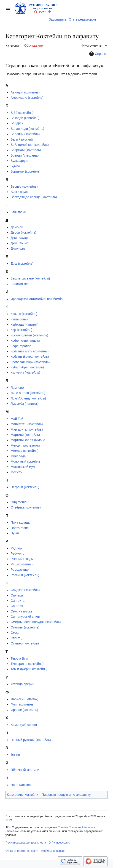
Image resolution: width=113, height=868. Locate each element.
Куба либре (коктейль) (27, 367)
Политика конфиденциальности (26, 843)
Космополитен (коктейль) (29, 335)
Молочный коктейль (25, 461)
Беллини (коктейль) (25, 134)
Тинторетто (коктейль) (27, 664)
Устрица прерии (22, 684)
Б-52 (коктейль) (22, 113)
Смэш (15, 633)
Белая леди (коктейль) (27, 129)
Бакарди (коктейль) (25, 118)
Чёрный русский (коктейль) (31, 740)
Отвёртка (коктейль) (26, 507)
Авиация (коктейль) (25, 92)
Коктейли (31, 795)
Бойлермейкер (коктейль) (30, 145)
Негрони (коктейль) (25, 487)
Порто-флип (20, 528)
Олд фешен (19, 502)
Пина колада (20, 522)
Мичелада (18, 456)
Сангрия (17, 606)
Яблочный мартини (25, 770)
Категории (14, 795)
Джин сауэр (19, 238)
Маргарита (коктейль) (27, 429)
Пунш (15, 533)
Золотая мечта (22, 284)
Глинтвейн (18, 212)
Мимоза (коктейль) (24, 451)
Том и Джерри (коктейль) (29, 669)
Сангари (17, 595)
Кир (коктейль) (21, 330)
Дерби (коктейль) (23, 232)
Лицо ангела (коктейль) (28, 393)
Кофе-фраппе (21, 346)
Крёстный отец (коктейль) (30, 357)
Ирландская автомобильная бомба (36, 299)
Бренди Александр (24, 155)
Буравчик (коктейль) (25, 171)
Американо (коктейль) (27, 98)
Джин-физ (18, 248)
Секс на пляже (21, 611)
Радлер (16, 548)
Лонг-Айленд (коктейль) (28, 398)
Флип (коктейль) (23, 704)
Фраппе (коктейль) (24, 710)
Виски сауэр (19, 192)
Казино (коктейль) (24, 314)
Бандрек (17, 123)
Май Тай (17, 419)
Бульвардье (19, 161)
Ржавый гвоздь (22, 559)
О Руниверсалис (59, 843)
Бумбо (15, 166)
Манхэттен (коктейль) (27, 424)
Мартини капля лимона (28, 440)
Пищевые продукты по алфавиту (66, 795)
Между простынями (25, 445)
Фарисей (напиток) (24, 699)
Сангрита (17, 601)
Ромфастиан (20, 570)
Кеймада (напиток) (24, 325)
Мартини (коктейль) (25, 435)
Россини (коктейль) (25, 575)
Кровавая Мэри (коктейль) (30, 362)
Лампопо (17, 388)
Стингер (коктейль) (25, 643)
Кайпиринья (19, 319)
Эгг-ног (16, 755)
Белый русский (22, 139)
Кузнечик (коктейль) (25, 373)
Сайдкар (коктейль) (25, 590)
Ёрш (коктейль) (22, 264)
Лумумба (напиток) (24, 404)
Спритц (16, 638)
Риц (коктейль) (22, 564)
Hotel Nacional (21, 785)
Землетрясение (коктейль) (30, 278)
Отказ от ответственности (22, 851)
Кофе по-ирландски (25, 341)
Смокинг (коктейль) (25, 627)
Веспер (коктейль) (24, 186)
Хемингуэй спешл (24, 725)
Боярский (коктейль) (26, 150)
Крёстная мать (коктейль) (30, 351)
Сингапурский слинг (25, 617)
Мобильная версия (53, 851)
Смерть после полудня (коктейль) (36, 622)
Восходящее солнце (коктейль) (34, 197)
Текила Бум (19, 658)
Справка (98, 54)
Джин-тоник (19, 243)
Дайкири (17, 227)
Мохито (16, 472)
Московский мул (23, 467)
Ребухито (17, 554)
